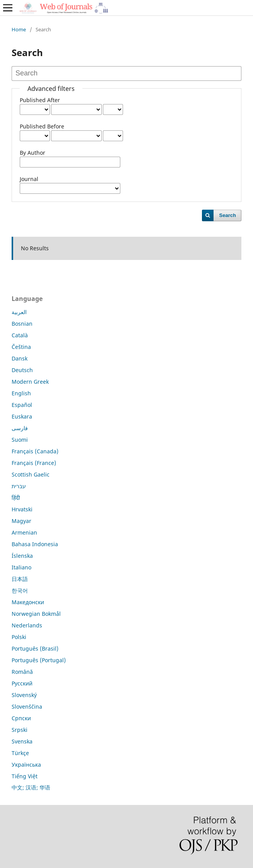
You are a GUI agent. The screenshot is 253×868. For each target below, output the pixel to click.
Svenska (22, 741)
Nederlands (27, 625)
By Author (32, 153)
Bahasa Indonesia (35, 544)
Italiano (21, 567)
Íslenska (22, 556)
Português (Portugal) (39, 660)
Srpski (20, 730)
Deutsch (22, 370)
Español (22, 405)
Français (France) (34, 463)
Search (228, 215)
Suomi (20, 440)
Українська (26, 765)
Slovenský (24, 695)
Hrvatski (22, 509)
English (21, 393)
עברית (19, 486)
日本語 (20, 579)
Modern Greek (30, 382)
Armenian (24, 532)
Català (20, 335)
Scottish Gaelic (31, 474)
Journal (29, 179)
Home (19, 29)
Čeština (21, 347)
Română (22, 672)
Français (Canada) (35, 451)
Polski (19, 637)
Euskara (22, 416)
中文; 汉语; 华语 (31, 787)
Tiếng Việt (25, 776)
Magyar (21, 521)
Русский (22, 683)
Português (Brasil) (35, 648)
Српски (21, 718)
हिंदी (16, 498)
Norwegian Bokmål (36, 614)
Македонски (28, 602)
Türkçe (20, 753)
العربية (19, 312)
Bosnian (22, 324)
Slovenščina (27, 707)
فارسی (20, 428)
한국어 (20, 590)
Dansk (20, 358)
